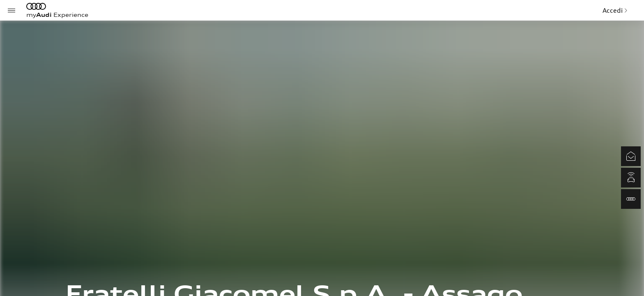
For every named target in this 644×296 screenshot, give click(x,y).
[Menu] (11, 10)
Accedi (615, 10)
